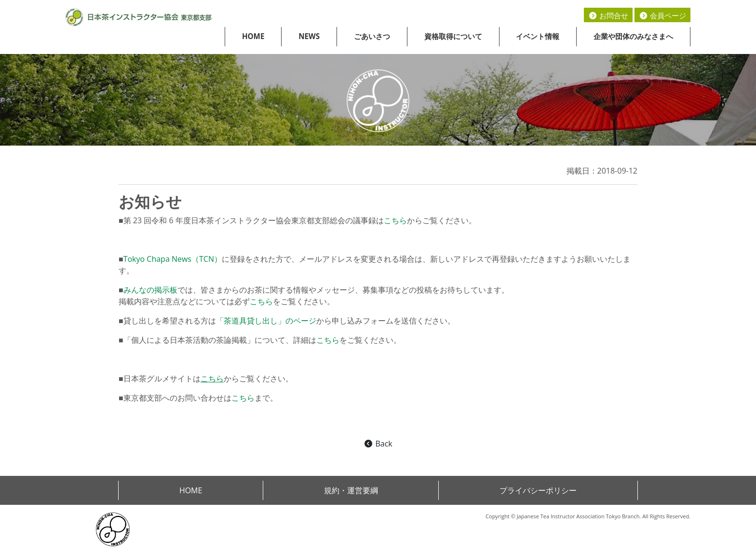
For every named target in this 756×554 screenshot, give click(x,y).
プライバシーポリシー (538, 490)
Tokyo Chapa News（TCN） (173, 259)
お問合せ (608, 15)
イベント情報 (538, 36)
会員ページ (662, 15)
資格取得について (453, 36)
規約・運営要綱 (351, 490)
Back (378, 444)
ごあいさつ (372, 36)
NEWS (309, 36)
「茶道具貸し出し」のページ (266, 321)
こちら (395, 220)
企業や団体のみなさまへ (633, 36)
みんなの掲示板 (150, 290)
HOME (253, 36)
